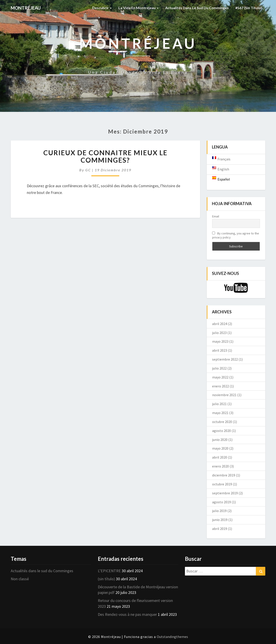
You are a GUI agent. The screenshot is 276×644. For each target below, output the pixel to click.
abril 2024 (220, 324)
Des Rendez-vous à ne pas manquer (127, 614)
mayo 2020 (220, 448)
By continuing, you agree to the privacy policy (236, 235)
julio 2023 (219, 333)
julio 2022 (219, 368)
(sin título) (106, 579)
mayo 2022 (220, 377)
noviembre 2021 (224, 395)
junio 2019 (220, 520)
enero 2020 (221, 466)
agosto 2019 (222, 502)
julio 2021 (219, 404)
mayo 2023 (220, 341)
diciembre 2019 (224, 475)
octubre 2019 (222, 484)
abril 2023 (220, 350)
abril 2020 (220, 457)
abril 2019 (220, 529)
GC (88, 170)
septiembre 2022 (225, 359)
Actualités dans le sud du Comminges (197, 8)
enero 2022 (221, 386)
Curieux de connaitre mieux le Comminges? (105, 156)
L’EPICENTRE (109, 571)
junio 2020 (220, 440)
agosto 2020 (222, 431)
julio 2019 (219, 511)
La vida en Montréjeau (138, 8)
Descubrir (102, 8)
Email (216, 216)
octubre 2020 (222, 422)
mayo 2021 (220, 413)
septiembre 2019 (225, 493)
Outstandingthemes (172, 637)
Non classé (20, 579)
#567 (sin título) (249, 8)
